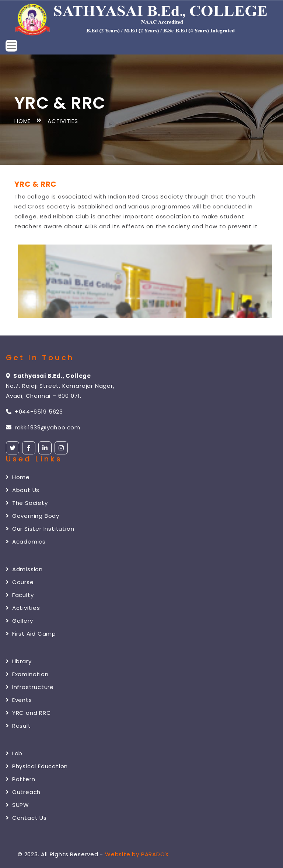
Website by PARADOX (137, 854)
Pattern (20, 779)
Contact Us (26, 818)
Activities (23, 608)
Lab (14, 753)
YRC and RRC (29, 713)
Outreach (23, 792)
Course (20, 582)
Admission (24, 569)
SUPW (18, 805)
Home (22, 121)
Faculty (20, 595)
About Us (23, 490)
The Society (27, 503)
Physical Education (37, 766)
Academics (26, 542)
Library (19, 661)
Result (18, 726)
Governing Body (33, 516)
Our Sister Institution (40, 529)
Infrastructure (30, 687)
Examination (27, 674)
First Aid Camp (31, 634)
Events (19, 700)
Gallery (19, 621)
